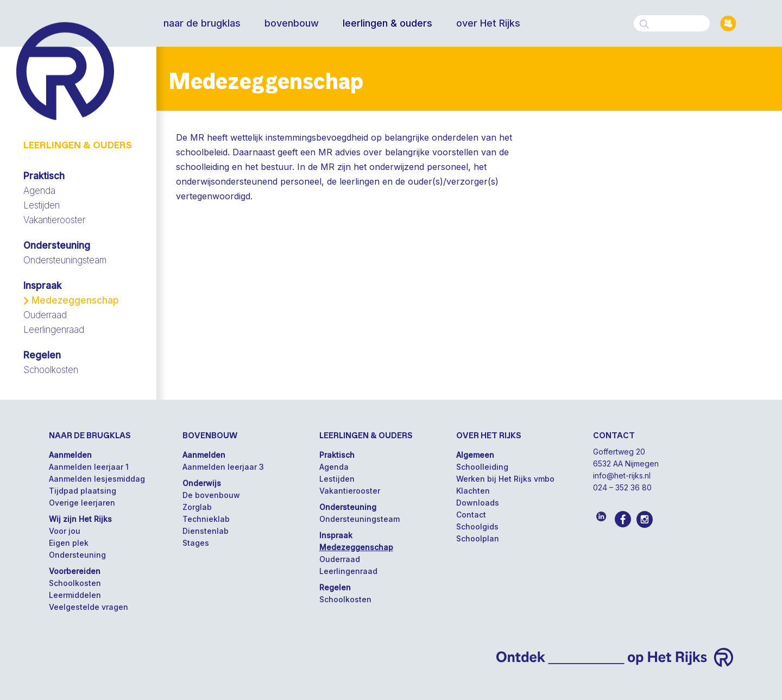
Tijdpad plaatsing (83, 491)
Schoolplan (478, 538)
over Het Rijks (488, 23)
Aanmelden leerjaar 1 (89, 467)
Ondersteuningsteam (65, 260)
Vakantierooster (54, 220)
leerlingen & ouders (387, 23)
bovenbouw (292, 23)
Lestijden (42, 205)
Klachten (473, 491)
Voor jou (65, 531)
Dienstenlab (206, 531)
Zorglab (197, 507)
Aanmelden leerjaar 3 (223, 467)
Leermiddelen (75, 595)
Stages (196, 543)
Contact (471, 515)
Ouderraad (45, 315)
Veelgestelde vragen (89, 607)
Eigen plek (69, 543)
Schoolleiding (482, 467)
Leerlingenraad (54, 330)
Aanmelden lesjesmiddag (97, 479)
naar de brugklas (202, 23)
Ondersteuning (77, 555)
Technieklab (206, 519)
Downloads (478, 503)
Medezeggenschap (75, 300)
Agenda (39, 191)
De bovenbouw (211, 495)
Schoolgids (477, 526)
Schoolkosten (51, 370)
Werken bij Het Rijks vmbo (505, 479)
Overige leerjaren (82, 503)
